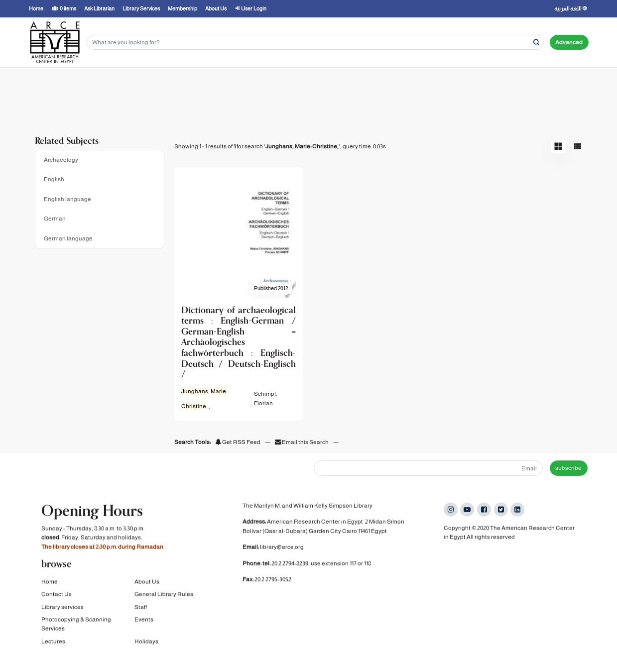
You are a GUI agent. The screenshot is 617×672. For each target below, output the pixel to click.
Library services (62, 608)
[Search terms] (315, 43)
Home (50, 583)
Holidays (146, 643)
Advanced (569, 42)
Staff (141, 608)
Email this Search (302, 442)
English (54, 179)
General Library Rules (164, 595)
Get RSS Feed (238, 442)
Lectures (53, 643)
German (55, 219)
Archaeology (61, 160)
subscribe (568, 468)
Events (144, 621)
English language (67, 199)
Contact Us (57, 595)
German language (68, 238)
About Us (147, 583)
